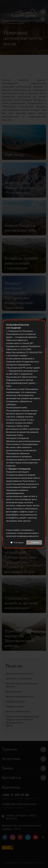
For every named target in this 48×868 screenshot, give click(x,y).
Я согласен (19, 542)
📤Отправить (34, 542)
